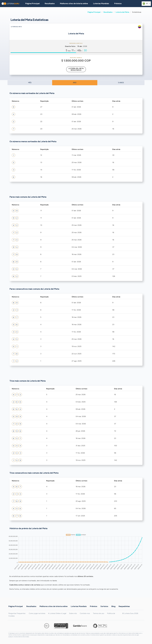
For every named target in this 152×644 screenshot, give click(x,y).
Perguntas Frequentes (17, 613)
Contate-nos (85, 613)
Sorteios (104, 606)
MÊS (30, 83)
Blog (113, 606)
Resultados (108, 12)
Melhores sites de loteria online (74, 3)
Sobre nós (73, 613)
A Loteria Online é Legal (57, 613)
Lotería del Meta (122, 12)
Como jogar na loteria (37, 613)
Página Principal (94, 12)
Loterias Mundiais (101, 3)
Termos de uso (99, 613)
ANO (75, 83)
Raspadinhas (124, 606)
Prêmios (118, 3)
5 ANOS (121, 83)
